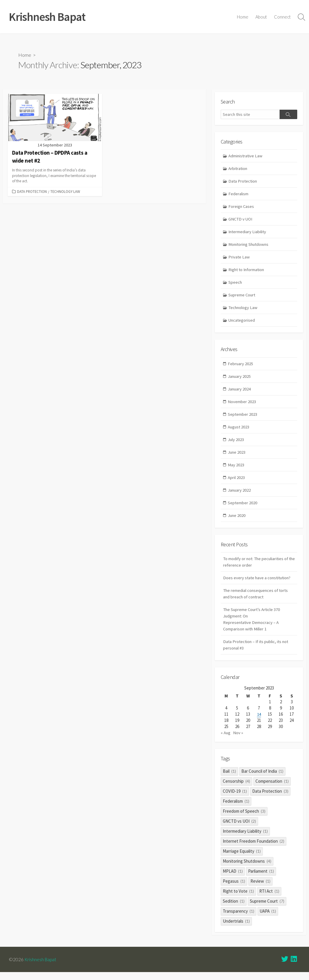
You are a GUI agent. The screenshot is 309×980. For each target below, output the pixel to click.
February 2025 (241, 366)
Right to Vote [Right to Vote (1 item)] (238, 899)
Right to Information (247, 272)
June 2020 (237, 520)
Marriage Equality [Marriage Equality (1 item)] (242, 859)
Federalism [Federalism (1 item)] (236, 809)
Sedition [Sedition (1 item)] (234, 909)
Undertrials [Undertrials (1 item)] (236, 929)
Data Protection (32, 192)
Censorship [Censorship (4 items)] (236, 789)
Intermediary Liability (248, 233)
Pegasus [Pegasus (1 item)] (234, 889)
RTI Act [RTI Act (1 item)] (269, 899)
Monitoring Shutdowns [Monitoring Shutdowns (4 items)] (247, 869)
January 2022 (240, 494)
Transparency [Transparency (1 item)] (239, 919)
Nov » (238, 740)
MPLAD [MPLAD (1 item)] (233, 879)
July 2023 (236, 443)
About (261, 17)
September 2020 (243, 507)
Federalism (239, 195)
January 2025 (240, 379)
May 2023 (236, 469)
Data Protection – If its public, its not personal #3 (257, 652)
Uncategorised (242, 323)
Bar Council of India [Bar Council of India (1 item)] (262, 779)
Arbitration (239, 169)
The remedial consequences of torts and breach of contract (257, 599)
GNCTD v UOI (241, 220)
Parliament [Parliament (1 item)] (261, 879)
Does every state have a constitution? (258, 583)
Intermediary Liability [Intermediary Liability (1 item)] (245, 839)
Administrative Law (246, 156)
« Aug (226, 740)
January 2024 (240, 392)
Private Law (240, 259)
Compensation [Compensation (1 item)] (272, 789)
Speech (236, 284)
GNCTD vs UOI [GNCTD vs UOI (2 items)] (239, 829)
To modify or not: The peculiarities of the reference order (257, 567)
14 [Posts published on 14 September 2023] (259, 722)
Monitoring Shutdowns (250, 246)
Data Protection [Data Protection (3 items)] (270, 799)
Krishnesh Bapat (41, 967)
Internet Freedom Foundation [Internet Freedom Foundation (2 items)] (254, 849)
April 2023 (237, 481)
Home (243, 17)
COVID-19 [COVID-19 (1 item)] (235, 799)
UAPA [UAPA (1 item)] (268, 919)
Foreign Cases (242, 207)
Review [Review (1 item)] (260, 889)
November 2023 (242, 405)
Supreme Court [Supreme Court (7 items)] (267, 909)
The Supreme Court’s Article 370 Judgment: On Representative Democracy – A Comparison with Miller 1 (252, 625)
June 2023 (237, 456)
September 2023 (243, 418)
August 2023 (239, 430)
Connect (282, 17)
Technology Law (65, 192)
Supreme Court (243, 297)
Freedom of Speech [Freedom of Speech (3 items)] (244, 819)
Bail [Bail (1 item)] (229, 779)
